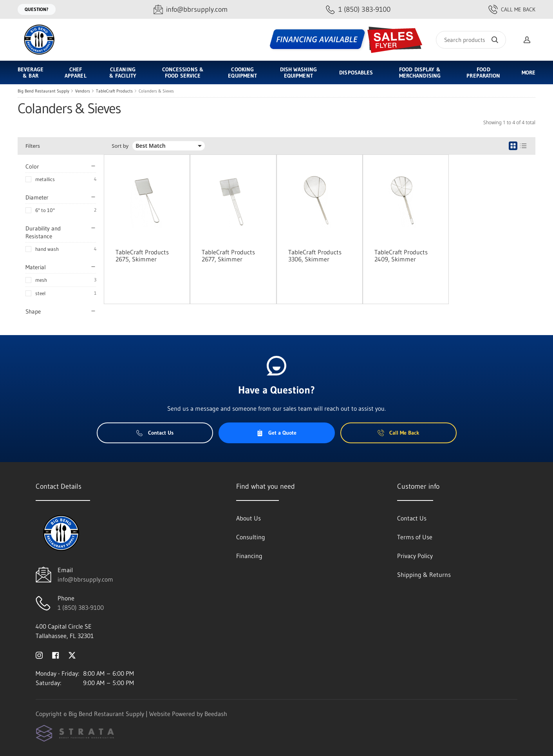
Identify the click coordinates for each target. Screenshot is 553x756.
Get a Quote (276, 433)
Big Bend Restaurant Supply (43, 91)
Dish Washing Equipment (298, 73)
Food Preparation (483, 73)
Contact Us (155, 433)
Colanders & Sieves (156, 91)
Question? (37, 9)
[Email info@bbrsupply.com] (191, 10)
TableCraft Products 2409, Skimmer (401, 256)
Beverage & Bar (31, 73)
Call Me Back (512, 9)
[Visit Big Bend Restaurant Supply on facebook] (56, 654)
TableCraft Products (114, 91)
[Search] (471, 40)
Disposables (356, 73)
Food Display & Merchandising (420, 73)
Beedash (216, 714)
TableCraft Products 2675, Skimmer (142, 256)
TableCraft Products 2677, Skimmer (228, 256)
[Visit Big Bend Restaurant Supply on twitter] (72, 654)
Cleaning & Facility (123, 73)
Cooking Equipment (242, 73)
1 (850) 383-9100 (81, 607)
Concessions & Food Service (183, 73)
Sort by (120, 146)
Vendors (83, 91)
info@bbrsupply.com (85, 579)
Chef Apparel (76, 73)
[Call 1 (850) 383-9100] (358, 10)
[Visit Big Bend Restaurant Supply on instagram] (39, 654)
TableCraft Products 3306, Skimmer (315, 256)
